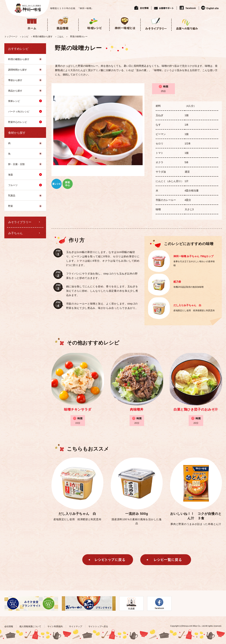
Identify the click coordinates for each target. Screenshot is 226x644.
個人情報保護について (30, 626)
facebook (188, 8)
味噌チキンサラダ (78, 409)
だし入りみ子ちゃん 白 (187, 305)
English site (210, 8)
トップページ (11, 37)
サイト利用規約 (55, 626)
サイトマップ (76, 626)
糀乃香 (177, 282)
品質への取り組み (187, 23)
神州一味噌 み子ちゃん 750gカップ (194, 256)
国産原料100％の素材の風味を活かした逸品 (137, 521)
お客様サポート (164, 8)
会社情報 (143, 8)
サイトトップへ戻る (98, 626)
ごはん (60, 37)
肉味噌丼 (137, 409)
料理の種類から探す (43, 37)
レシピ (25, 37)
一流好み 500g (137, 514)
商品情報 (63, 23)
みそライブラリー (156, 23)
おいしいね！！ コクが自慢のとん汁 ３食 (196, 516)
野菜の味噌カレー (79, 37)
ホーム (32, 23)
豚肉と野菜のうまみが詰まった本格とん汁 (196, 524)
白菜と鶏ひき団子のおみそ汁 (196, 409)
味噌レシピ (94, 23)
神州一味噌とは (125, 23)
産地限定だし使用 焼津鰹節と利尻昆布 (77, 519)
